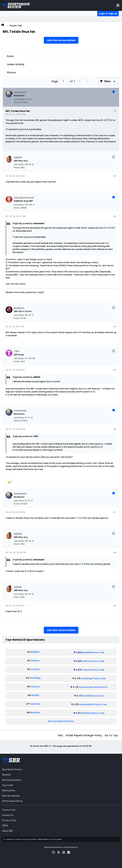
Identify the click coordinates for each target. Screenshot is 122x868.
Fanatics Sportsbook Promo (93, 687)
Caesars (35, 669)
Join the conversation (61, 40)
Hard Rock (35, 704)
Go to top (111, 735)
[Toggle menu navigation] (118, 5)
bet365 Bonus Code (93, 696)
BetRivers (35, 713)
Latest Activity (16, 64)
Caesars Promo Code (93, 670)
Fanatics (35, 687)
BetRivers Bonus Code (93, 713)
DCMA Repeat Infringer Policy (84, 735)
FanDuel (35, 661)
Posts (10, 56)
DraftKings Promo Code (93, 678)
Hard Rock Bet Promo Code (93, 704)
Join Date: (19, 99)
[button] (9, 482)
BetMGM (35, 652)
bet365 (35, 695)
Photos (11, 73)
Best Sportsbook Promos (61, 721)
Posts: (17, 102)
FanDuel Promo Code (93, 661)
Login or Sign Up (108, 13)
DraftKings (35, 678)
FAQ (60, 735)
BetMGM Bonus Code (93, 652)
